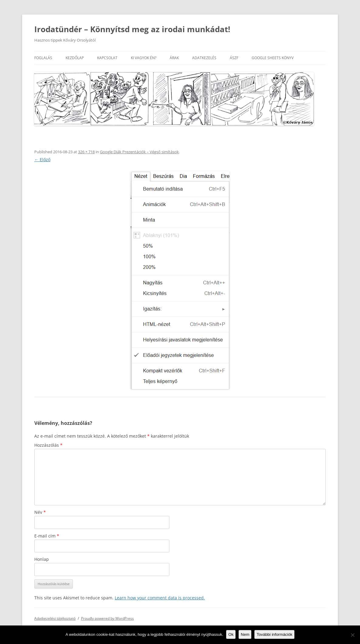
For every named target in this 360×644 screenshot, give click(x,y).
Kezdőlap (75, 58)
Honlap (42, 559)
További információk (274, 634)
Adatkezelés (204, 58)
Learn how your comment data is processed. (160, 598)
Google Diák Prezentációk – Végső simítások (139, 152)
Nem (245, 634)
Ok (231, 634)
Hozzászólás (48, 445)
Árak (174, 58)
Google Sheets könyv (273, 58)
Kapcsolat (107, 58)
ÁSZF (234, 58)
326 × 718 (86, 152)
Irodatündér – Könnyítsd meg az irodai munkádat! (132, 29)
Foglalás (43, 58)
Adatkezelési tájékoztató (55, 618)
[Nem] (352, 635)
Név (40, 512)
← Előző (42, 159)
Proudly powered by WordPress (107, 618)
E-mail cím (47, 536)
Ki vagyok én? (144, 58)
